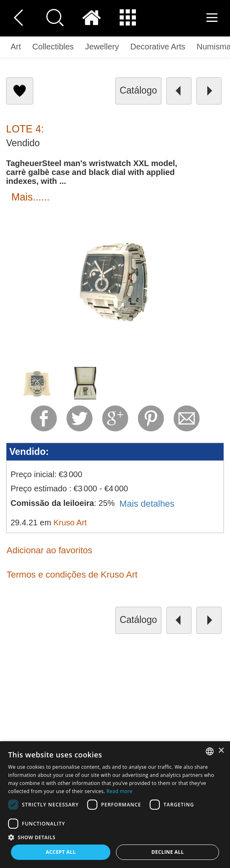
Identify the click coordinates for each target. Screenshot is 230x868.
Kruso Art (70, 523)
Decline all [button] (168, 852)
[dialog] (115, 805)
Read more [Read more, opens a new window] (119, 791)
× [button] (221, 751)
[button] (115, 837)
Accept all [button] (61, 852)
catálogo (138, 90)
